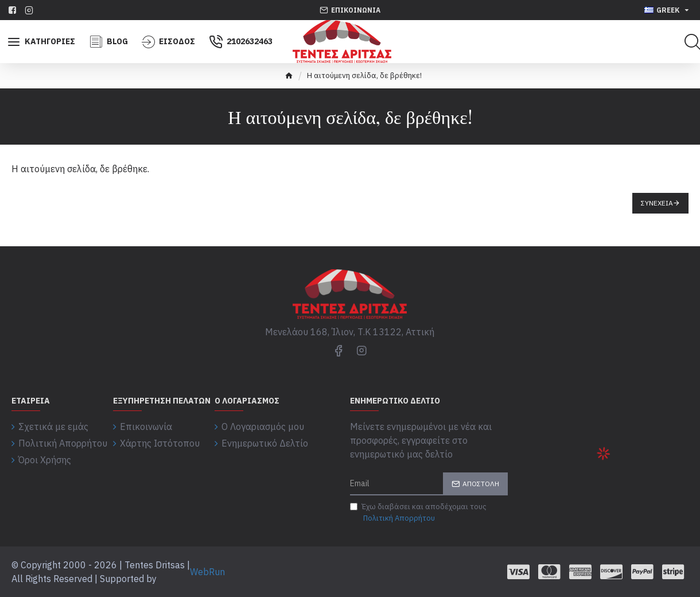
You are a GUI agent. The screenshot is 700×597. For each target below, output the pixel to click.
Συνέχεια (657, 203)
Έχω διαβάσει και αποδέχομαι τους (418, 513)
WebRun (207, 572)
